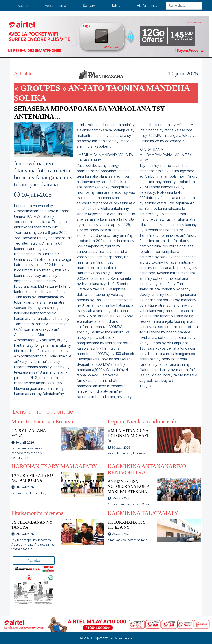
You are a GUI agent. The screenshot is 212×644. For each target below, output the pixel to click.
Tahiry (116, 6)
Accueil (23, 6)
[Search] (184, 6)
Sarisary (89, 6)
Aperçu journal (56, 6)
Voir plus (34, 560)
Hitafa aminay (147, 6)
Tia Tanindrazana (120, 638)
